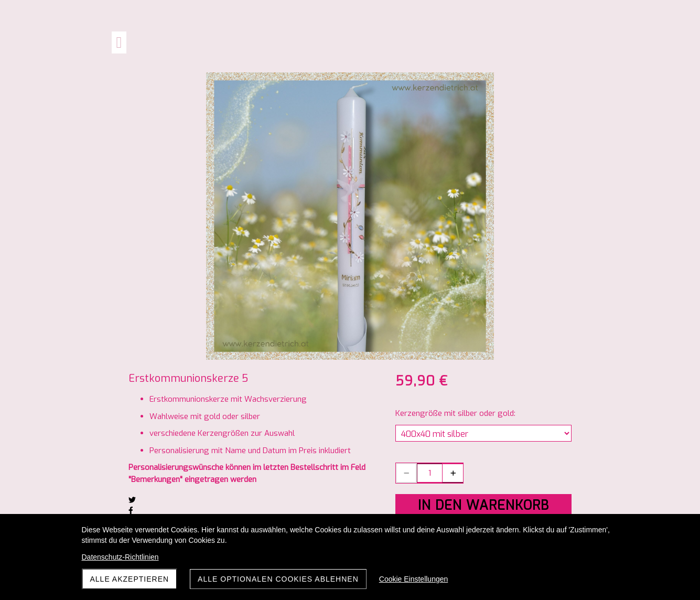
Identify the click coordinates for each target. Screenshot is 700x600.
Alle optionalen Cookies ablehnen (278, 579)
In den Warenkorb (483, 505)
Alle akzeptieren (130, 579)
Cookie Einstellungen (414, 579)
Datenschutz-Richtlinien (120, 557)
